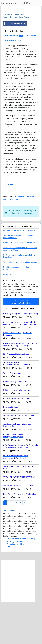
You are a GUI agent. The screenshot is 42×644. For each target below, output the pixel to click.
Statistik (31, 78)
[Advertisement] (21, 31)
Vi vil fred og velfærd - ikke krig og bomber (20, 304)
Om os (10, 589)
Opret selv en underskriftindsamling (21, 344)
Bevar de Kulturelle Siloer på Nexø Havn (19, 285)
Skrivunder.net (9, 3)
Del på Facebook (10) (14, 66)
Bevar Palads (9, 316)
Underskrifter (14, 78)
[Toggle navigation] (38, 3)
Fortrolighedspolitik (13, 82)
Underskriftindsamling (14, 73)
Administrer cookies (15, 586)
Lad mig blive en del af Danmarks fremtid (20, 273)
